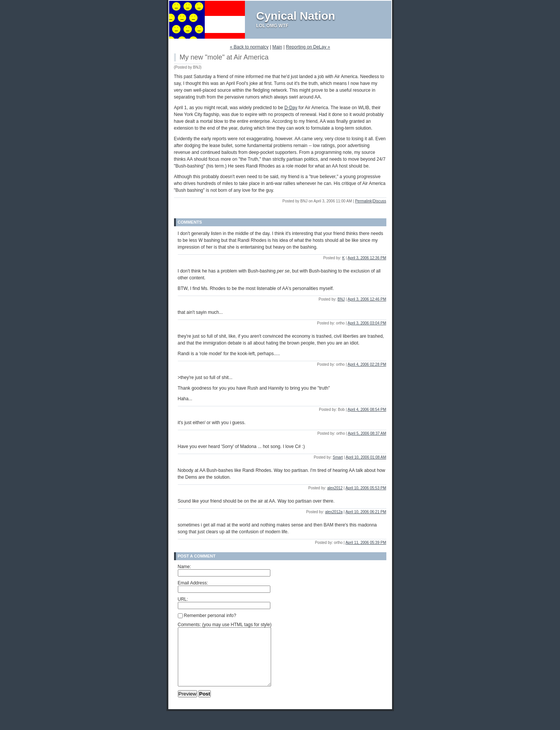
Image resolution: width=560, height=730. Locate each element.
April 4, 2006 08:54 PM (367, 410)
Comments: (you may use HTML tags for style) (225, 625)
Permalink (363, 201)
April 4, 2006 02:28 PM (367, 364)
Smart (338, 457)
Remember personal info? (207, 616)
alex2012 (335, 488)
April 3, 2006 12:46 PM (367, 299)
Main (277, 47)
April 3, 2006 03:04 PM (367, 323)
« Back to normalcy (249, 47)
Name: (184, 567)
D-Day (291, 108)
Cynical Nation (296, 16)
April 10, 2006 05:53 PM (366, 488)
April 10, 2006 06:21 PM (366, 512)
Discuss (379, 201)
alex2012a (334, 512)
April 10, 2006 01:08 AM (366, 457)
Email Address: (193, 583)
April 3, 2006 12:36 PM (367, 258)
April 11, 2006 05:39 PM (366, 543)
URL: (183, 599)
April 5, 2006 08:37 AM (367, 433)
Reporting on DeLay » (308, 47)
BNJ (341, 299)
